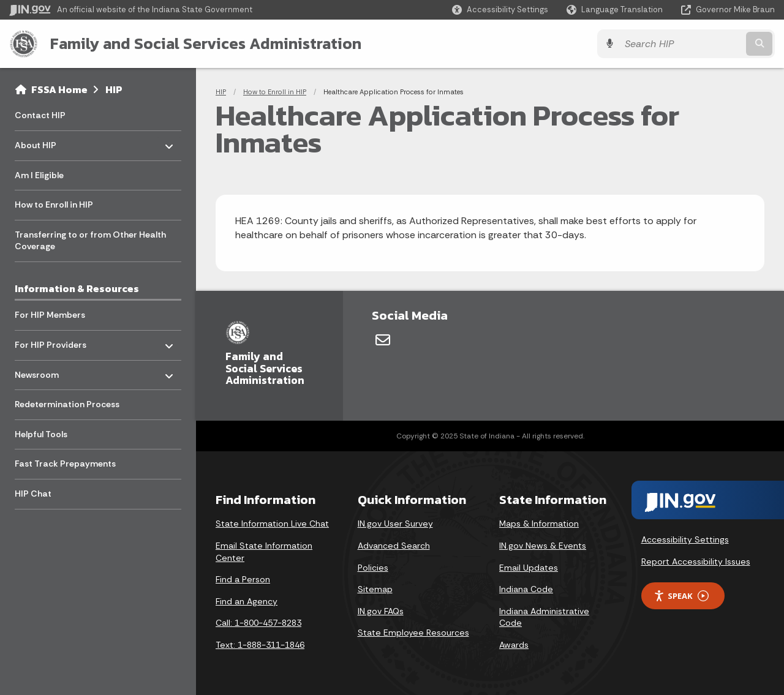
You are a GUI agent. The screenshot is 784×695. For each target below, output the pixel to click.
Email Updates (529, 568)
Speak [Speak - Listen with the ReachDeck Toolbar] (681, 596)
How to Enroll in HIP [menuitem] (54, 205)
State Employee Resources (413, 633)
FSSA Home (59, 89)
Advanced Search (394, 546)
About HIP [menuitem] (51, 142)
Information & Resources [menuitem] (77, 288)
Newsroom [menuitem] (51, 371)
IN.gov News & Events (543, 546)
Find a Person (243, 579)
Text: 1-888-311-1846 (260, 645)
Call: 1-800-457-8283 (258, 623)
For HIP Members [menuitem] (50, 315)
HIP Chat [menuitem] (33, 494)
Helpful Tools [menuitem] (41, 434)
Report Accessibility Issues (696, 562)
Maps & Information (539, 524)
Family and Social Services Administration (206, 43)
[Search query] (681, 44)
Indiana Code (526, 589)
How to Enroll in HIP (275, 92)
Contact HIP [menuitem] (40, 115)
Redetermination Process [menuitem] (67, 404)
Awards (514, 645)
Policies (373, 568)
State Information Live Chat (272, 524)
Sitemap (375, 589)
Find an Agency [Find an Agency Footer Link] (247, 601)
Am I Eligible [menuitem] (39, 175)
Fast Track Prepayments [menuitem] (65, 464)
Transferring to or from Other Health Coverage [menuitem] (90, 241)
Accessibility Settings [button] (685, 539)
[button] (500, 9)
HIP (114, 89)
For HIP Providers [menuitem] (51, 342)
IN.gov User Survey (395, 524)
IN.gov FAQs (381, 611)
